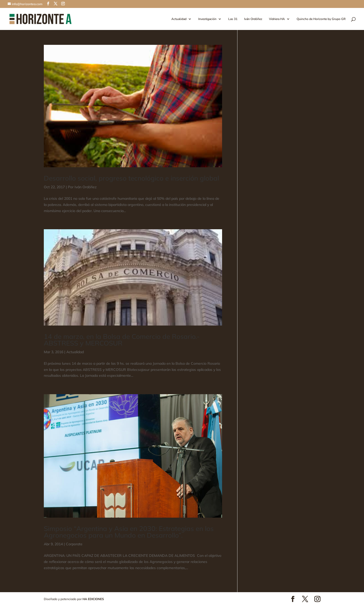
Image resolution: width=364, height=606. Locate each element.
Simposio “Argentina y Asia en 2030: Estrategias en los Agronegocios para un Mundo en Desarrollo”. (129, 532)
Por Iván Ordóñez (82, 187)
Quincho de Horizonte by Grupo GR (321, 19)
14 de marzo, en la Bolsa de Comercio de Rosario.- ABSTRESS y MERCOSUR (122, 340)
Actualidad (179, 19)
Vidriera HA (277, 19)
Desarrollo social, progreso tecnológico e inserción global (131, 178)
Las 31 (233, 19)
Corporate (74, 544)
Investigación (207, 19)
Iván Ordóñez (253, 19)
